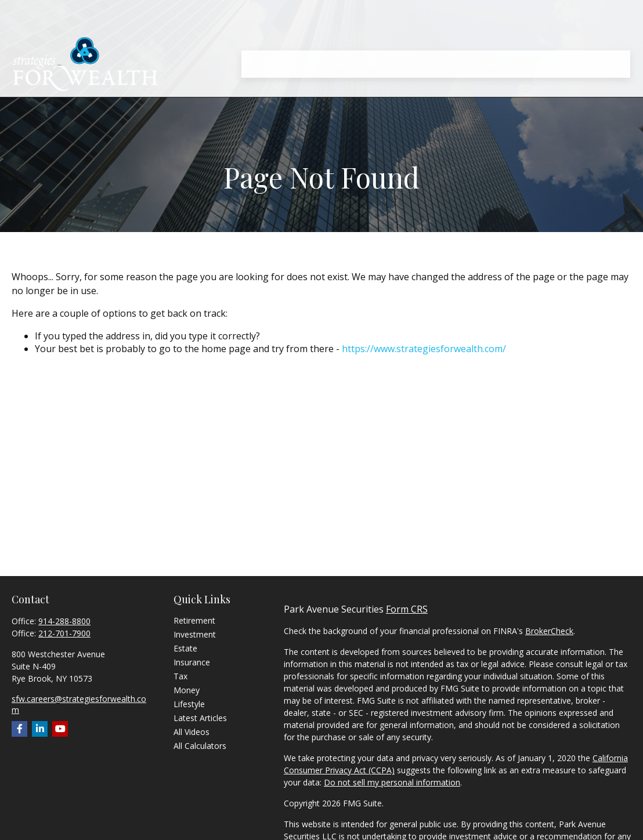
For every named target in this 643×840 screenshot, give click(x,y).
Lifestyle (189, 704)
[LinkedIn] (40, 729)
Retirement (194, 620)
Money (187, 690)
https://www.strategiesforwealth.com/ (424, 349)
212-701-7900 (64, 633)
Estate (185, 648)
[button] (261, 33)
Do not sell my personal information (392, 782)
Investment (195, 634)
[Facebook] (19, 729)
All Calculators (200, 746)
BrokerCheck (549, 631)
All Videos (192, 732)
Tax (180, 676)
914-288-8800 (64, 621)
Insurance (192, 662)
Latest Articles (200, 718)
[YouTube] (60, 729)
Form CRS (407, 609)
